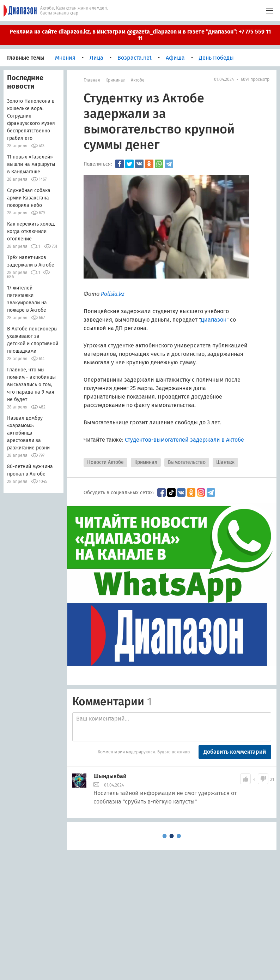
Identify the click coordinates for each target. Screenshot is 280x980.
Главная (92, 80)
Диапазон (214, 320)
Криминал (115, 80)
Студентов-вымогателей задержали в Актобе (184, 440)
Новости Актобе (105, 462)
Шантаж (225, 462)
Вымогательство (187, 462)
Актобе (138, 80)
